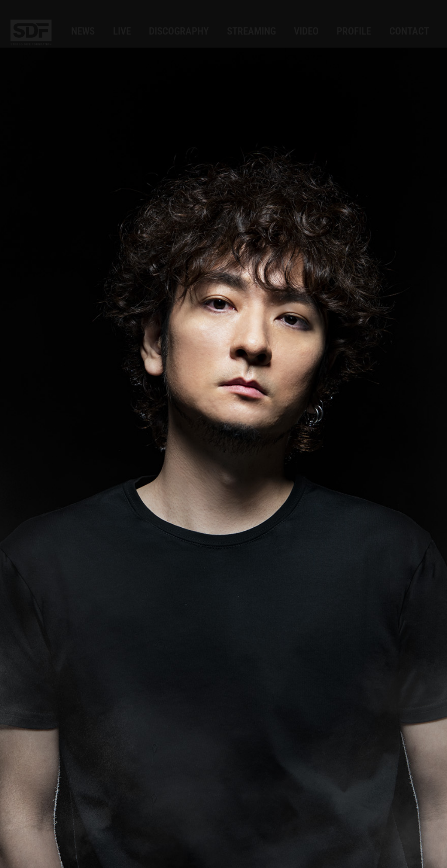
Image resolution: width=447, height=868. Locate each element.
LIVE (122, 22)
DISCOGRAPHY (179, 22)
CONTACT (409, 22)
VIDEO (306, 22)
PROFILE (354, 22)
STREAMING (251, 22)
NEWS (83, 22)
